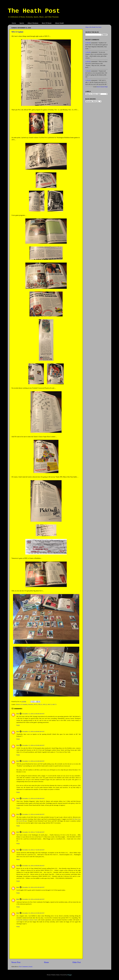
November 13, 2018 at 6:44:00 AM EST (33, 814)
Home (14, 23)
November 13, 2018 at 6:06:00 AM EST (33, 714)
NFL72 (50, 704)
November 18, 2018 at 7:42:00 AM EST (33, 850)
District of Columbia (22, 704)
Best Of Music (47, 23)
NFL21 (40, 704)
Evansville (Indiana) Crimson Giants (27, 920)
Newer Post (16, 962)
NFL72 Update (17, 32)
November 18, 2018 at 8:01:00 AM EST (33, 887)
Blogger (70, 975)
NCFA (36, 704)
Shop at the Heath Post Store (93, 27)
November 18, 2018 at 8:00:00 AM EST (33, 866)
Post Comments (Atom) (26, 967)
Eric (18, 714)
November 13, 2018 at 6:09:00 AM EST (33, 731)
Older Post (77, 962)
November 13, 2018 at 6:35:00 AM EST (33, 798)
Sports (22, 23)
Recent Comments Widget (102, 87)
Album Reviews (33, 23)
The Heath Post (34, 11)
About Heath (59, 23)
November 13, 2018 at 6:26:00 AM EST (33, 745)
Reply (18, 725)
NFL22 (45, 704)
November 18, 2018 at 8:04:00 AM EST (33, 899)
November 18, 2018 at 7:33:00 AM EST (33, 832)
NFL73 (54, 704)
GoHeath (88, 43)
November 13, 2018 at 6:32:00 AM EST (33, 761)
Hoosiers (31, 704)
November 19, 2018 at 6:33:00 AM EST (33, 913)
